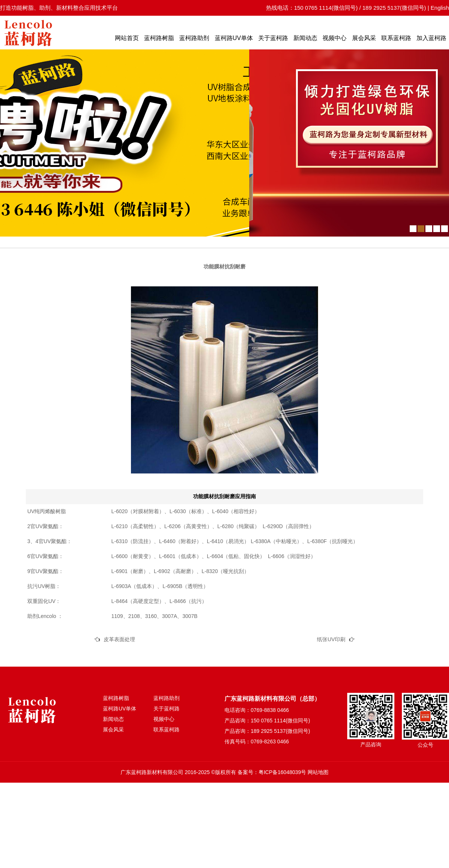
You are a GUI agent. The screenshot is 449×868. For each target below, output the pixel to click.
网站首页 (127, 38)
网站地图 (318, 772)
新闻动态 (305, 38)
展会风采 (364, 38)
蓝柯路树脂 (159, 38)
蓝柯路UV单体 (234, 38)
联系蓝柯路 (396, 38)
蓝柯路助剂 (194, 38)
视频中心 (335, 38)
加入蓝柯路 (431, 38)
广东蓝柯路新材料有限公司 (152, 772)
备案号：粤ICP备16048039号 (272, 772)
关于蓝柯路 (273, 38)
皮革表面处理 (119, 639)
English (440, 8)
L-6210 (120, 526)
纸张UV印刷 (331, 639)
